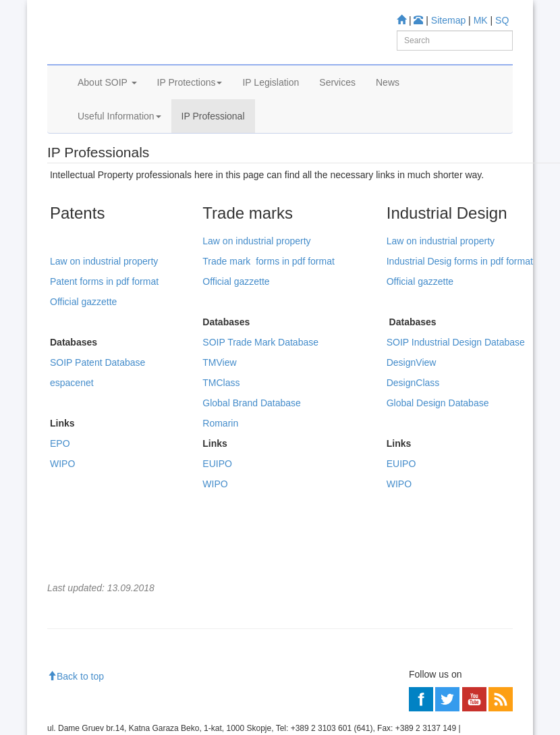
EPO (60, 506)
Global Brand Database (252, 465)
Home (68, 189)
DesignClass (413, 445)
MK (481, 20)
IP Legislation (271, 120)
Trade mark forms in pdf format (269, 323)
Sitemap (448, 20)
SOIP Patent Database (97, 425)
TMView (219, 425)
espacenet (72, 445)
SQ (502, 20)
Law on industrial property (104, 323)
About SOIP (107, 120)
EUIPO (217, 526)
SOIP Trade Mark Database (260, 404)
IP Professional (213, 154)
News (388, 120)
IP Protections (190, 120)
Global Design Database (438, 465)
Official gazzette (83, 364)
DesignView (412, 425)
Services (337, 120)
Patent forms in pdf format (104, 344)
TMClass (221, 445)
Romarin (220, 485)
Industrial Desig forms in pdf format (460, 323)
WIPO (62, 526)
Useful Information (119, 154)
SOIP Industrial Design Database (456, 404)
